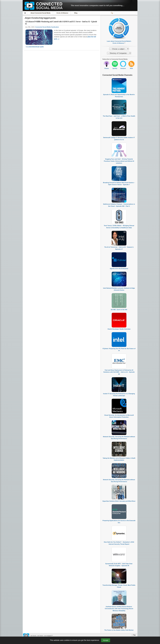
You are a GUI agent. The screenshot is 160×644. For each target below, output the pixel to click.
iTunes (107, 68)
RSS (131, 68)
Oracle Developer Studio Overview (119, 329)
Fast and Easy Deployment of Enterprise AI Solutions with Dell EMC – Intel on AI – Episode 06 (119, 372)
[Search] (125, 13)
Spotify (115, 68)
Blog (76, 13)
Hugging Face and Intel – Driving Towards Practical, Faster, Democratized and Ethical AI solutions (119, 161)
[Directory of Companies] (119, 49)
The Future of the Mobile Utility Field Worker (119, 630)
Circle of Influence (62, 13)
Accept (106, 640)
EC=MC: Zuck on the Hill (119, 310)
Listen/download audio (35, 47)
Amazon (123, 68)
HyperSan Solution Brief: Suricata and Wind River (119, 501)
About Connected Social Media (41, 13)
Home (25, 13)
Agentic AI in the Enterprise (119, 269)
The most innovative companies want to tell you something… (98, 5)
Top (134, 635)
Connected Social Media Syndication (47, 27)
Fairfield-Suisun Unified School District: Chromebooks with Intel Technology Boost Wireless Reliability (119, 609)
